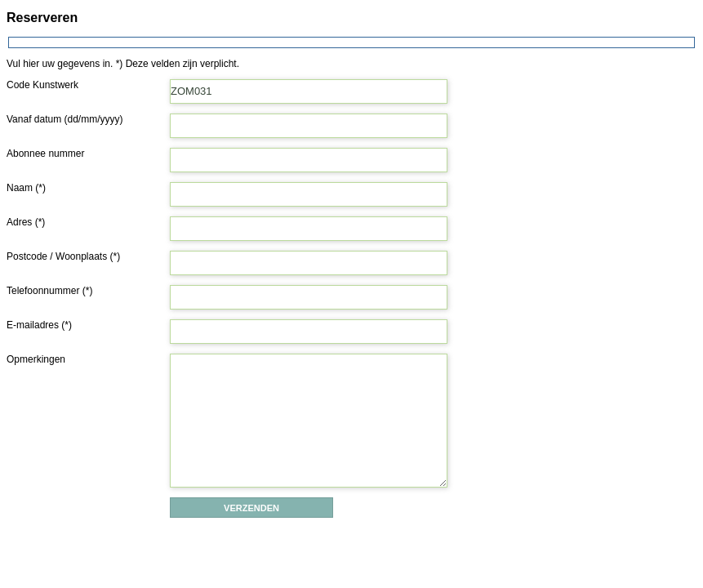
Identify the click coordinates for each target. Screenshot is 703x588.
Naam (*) (26, 188)
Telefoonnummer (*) (49, 291)
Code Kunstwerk (42, 85)
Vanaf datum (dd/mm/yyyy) (65, 119)
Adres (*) (26, 222)
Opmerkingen (36, 359)
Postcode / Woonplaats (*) (63, 256)
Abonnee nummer (45, 154)
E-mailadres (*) (39, 325)
